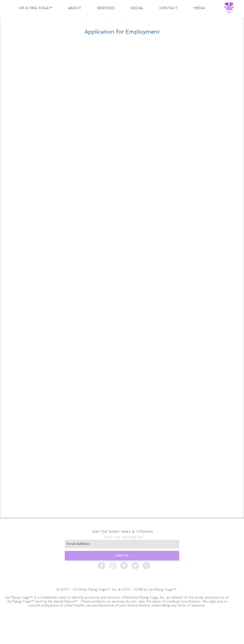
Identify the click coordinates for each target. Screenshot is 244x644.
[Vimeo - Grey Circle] (124, 566)
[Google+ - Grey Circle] (146, 566)
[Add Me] (122, 556)
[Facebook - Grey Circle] (102, 566)
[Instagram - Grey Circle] (113, 566)
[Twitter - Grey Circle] (135, 566)
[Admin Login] (181, 639)
